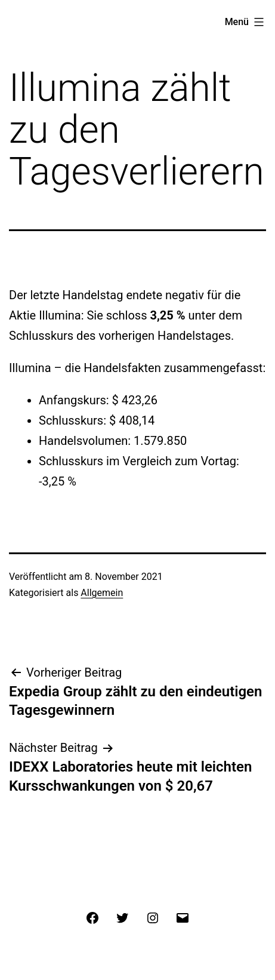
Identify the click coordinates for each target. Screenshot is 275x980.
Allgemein (102, 593)
